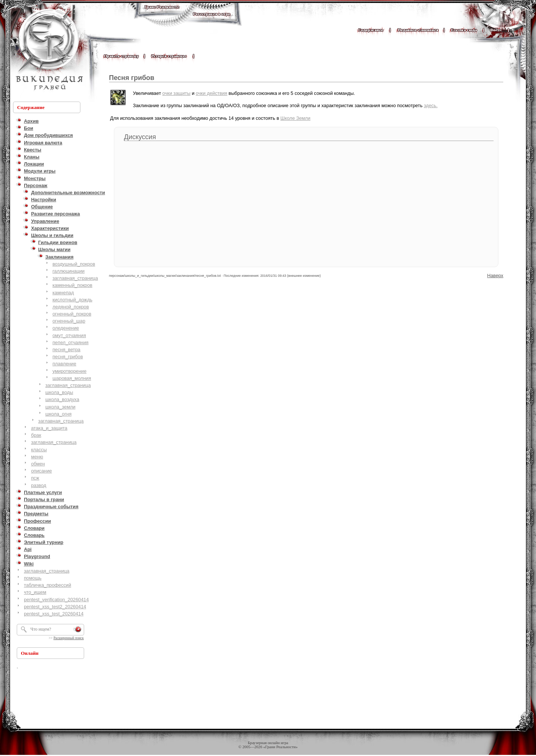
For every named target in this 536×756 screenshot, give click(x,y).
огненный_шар (69, 321)
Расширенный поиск (69, 638)
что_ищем (35, 592)
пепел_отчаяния (71, 342)
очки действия (212, 93)
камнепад (63, 293)
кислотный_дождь (72, 300)
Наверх (495, 276)
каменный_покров (72, 285)
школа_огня (58, 414)
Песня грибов (132, 78)
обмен (38, 464)
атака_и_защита (49, 428)
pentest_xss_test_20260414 (54, 614)
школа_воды (59, 392)
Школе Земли (295, 118)
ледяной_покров (71, 307)
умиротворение (69, 371)
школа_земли (60, 407)
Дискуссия (140, 137)
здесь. (431, 105)
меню (37, 457)
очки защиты (176, 93)
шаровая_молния (72, 378)
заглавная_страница (75, 278)
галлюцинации (68, 271)
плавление (64, 364)
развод (39, 485)
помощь (33, 578)
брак (36, 435)
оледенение (66, 328)
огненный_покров (72, 314)
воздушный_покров (74, 264)
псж (35, 478)
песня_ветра (66, 350)
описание (41, 471)
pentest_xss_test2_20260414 (55, 607)
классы (39, 450)
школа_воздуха (62, 399)
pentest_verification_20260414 (56, 600)
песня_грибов (68, 357)
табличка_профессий (47, 585)
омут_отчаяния (69, 335)
